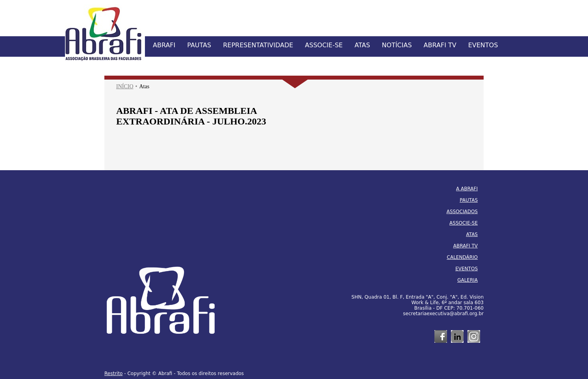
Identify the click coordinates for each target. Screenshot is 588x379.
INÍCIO (125, 86)
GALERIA (467, 280)
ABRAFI (164, 45)
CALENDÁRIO (462, 257)
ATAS (362, 45)
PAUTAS (199, 45)
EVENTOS (483, 45)
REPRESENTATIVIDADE (258, 45)
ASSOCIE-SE (324, 45)
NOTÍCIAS (397, 45)
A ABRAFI (467, 189)
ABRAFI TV (440, 45)
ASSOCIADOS (462, 212)
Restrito (113, 373)
